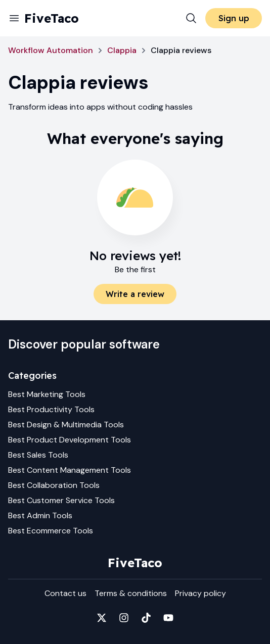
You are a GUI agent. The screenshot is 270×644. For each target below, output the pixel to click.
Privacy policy (200, 593)
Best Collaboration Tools (54, 485)
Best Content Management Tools (70, 470)
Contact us (65, 593)
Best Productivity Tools (51, 409)
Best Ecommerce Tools (51, 531)
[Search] (191, 18)
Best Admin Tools (40, 515)
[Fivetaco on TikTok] (146, 618)
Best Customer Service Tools (61, 500)
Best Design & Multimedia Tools (66, 425)
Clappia (122, 50)
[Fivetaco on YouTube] (168, 618)
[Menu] (14, 18)
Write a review (135, 294)
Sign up (234, 18)
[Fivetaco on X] (102, 618)
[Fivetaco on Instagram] (124, 618)
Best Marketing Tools (47, 394)
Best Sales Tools (38, 455)
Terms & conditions (131, 593)
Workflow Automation (51, 50)
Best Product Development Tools (70, 440)
